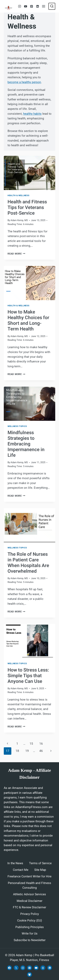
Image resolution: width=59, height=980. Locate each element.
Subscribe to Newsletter (30, 940)
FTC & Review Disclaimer (29, 907)
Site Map (40, 870)
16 (41, 744)
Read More (16, 254)
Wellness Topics (17, 426)
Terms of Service (40, 863)
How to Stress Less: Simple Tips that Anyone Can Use (28, 676)
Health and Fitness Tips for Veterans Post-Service (27, 208)
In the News (15, 863)
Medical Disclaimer (29, 901)
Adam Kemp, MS (19, 220)
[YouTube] (25, 6)
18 (17, 751)
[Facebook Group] (29, 975)
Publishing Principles (30, 927)
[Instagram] (20, 6)
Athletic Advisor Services (29, 894)
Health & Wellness (18, 195)
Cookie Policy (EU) (30, 921)
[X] (16, 968)
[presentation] (29, 173)
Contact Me (21, 870)
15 (31, 744)
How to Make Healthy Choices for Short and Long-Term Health (28, 321)
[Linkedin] (37, 6)
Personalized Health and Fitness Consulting (29, 885)
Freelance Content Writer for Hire (29, 876)
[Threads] (43, 968)
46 (41, 751)
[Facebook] (9, 968)
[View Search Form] (52, 6)
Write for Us (30, 934)
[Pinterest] (31, 6)
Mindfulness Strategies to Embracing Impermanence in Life (26, 444)
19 (27, 751)
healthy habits (32, 114)
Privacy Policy (30, 914)
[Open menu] (44, 6)
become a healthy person (24, 82)
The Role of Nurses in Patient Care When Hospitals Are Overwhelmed (28, 563)
